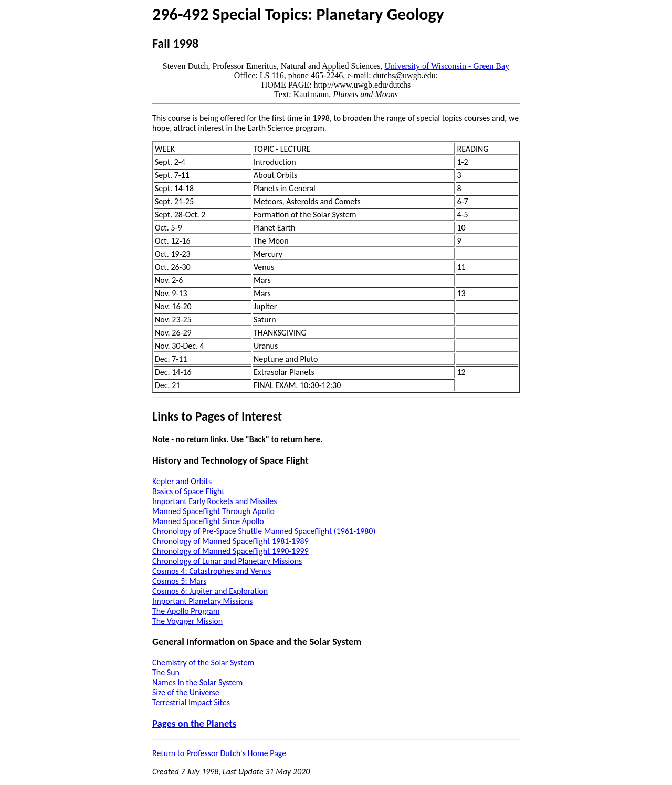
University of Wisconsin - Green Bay (447, 66)
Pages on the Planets (194, 723)
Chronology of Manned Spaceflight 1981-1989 (230, 541)
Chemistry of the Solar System (203, 662)
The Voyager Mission (187, 621)
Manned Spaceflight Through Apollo (213, 511)
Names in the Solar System (197, 682)
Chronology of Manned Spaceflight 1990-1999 (230, 551)
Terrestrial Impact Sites (191, 702)
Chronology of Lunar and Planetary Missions (227, 561)
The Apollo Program (186, 611)
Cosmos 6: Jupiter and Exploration (210, 591)
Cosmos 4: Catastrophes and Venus (212, 571)
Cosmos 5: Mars (179, 581)
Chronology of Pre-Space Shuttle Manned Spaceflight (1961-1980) (264, 531)
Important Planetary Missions (202, 601)
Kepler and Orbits (182, 481)
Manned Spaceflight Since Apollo (208, 521)
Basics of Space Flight (188, 491)
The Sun (166, 672)
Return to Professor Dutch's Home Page (219, 753)
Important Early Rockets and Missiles (215, 501)
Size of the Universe (186, 692)
